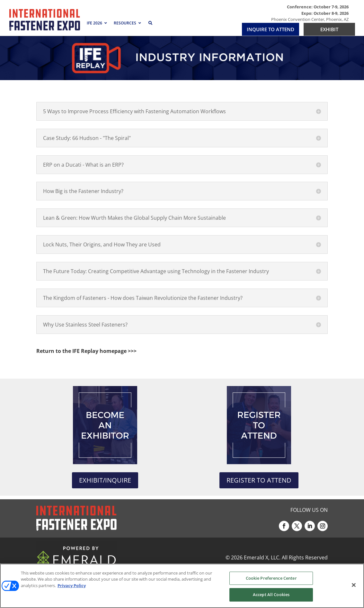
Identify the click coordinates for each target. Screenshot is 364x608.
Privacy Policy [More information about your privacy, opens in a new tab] (72, 585)
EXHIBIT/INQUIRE (105, 480)
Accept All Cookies (271, 594)
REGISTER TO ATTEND (259, 480)
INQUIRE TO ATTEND (271, 29)
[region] (182, 586)
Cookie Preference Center (271, 578)
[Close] (354, 585)
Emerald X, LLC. (262, 557)
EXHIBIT (329, 29)
